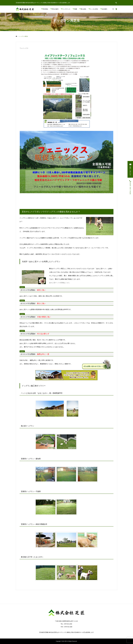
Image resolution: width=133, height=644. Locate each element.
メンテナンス (66, 9)
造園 (76, 9)
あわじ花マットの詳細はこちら (59, 283)
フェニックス (24, 48)
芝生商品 (45, 9)
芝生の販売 (55, 9)
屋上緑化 (84, 9)
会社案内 (105, 9)
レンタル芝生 (94, 9)
